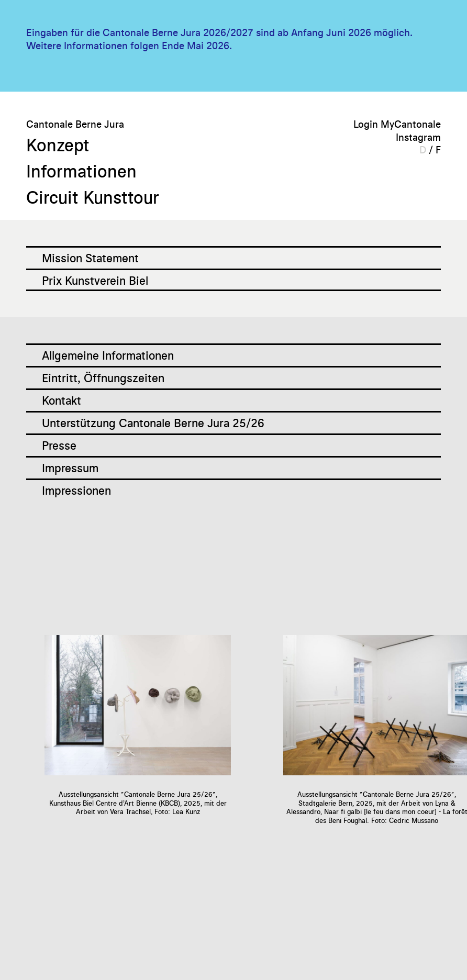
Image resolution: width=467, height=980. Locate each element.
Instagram (418, 137)
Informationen (88, 170)
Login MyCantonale (397, 124)
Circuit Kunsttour (103, 196)
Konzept (63, 143)
